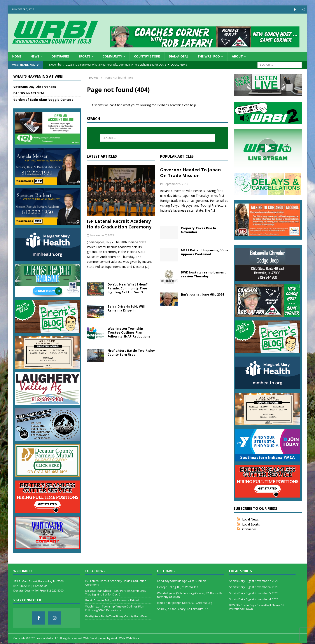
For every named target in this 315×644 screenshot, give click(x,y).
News (35, 56)
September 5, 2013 (176, 183)
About (237, 56)
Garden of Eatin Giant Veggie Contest (43, 99)
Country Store (147, 56)
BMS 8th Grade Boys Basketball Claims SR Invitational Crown (257, 607)
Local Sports (251, 524)
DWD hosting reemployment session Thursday (203, 274)
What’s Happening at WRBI (38, 76)
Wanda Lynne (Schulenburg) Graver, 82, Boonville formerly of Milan (190, 594)
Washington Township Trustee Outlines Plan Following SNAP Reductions (129, 332)
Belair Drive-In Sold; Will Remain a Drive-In (126, 308)
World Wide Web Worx (125, 638)
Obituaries (60, 56)
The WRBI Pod (209, 56)
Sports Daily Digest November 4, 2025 (254, 599)
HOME (17, 56)
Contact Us (40, 585)
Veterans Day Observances (35, 86)
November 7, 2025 (102, 235)
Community (112, 56)
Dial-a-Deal (179, 56)
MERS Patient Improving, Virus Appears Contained (205, 252)
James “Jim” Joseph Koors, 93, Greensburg (185, 602)
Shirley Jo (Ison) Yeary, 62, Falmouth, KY (183, 608)
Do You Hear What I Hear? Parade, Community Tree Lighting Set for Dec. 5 (128, 288)
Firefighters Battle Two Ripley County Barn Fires (131, 352)
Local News (250, 519)
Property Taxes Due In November (198, 230)
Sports (85, 56)
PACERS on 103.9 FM (29, 93)
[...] (147, 266)
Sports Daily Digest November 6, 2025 (254, 587)
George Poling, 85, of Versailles (178, 587)
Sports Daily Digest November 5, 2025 (254, 593)
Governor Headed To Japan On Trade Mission (191, 172)
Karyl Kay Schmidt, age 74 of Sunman (182, 580)
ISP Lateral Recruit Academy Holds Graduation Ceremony (119, 224)
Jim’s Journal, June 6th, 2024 (202, 294)
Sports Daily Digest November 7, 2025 (254, 580)
